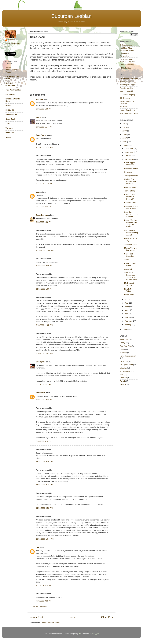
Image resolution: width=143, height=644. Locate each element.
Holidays (123, 353)
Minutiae (123, 368)
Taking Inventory (131, 176)
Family (122, 343)
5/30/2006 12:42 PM (44, 353)
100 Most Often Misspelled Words (127, 49)
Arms (127, 260)
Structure (128, 172)
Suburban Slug (130, 244)
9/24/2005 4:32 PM (44, 207)
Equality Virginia (126, 88)
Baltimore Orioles (127, 81)
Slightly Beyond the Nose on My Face (131, 181)
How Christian (130, 187)
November (129, 152)
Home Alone (129, 295)
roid (38, 547)
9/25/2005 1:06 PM (44, 222)
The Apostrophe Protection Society (127, 60)
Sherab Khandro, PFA (129, 113)
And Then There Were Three (131, 207)
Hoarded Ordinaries (10, 84)
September (130, 159)
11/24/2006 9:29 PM (44, 462)
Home (72, 617)
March (128, 317)
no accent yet (11, 115)
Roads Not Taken (129, 290)
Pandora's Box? (131, 203)
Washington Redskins (129, 85)
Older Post (107, 617)
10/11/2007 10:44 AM (45, 539)
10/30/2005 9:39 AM (44, 266)
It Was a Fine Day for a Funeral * (130, 197)
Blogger (96, 634)
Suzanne (11, 40)
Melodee (40, 99)
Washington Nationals (129, 78)
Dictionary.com (126, 45)
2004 (125, 329)
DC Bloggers (125, 98)
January (128, 325)
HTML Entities (125, 68)
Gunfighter (41, 362)
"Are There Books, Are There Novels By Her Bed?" (131, 276)
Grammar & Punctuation (125, 55)
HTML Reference (127, 65)
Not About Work (126, 371)
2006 (125, 142)
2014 (125, 124)
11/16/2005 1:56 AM (44, 289)
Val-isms (9, 128)
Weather (123, 384)
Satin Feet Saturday (129, 255)
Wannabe (10, 133)
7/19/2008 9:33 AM (44, 601)
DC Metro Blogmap (128, 95)
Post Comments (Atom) (51, 623)
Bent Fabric (41, 135)
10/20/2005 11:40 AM (45, 250)
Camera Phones (131, 168)
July (127, 303)
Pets (121, 375)
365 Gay (123, 107)
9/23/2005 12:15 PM (44, 147)
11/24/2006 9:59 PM (44, 508)
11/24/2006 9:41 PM (44, 485)
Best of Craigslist (127, 91)
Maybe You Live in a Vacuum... (131, 249)
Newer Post (36, 617)
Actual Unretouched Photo (11, 70)
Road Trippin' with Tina (130, 164)
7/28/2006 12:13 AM (44, 400)
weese (39, 117)
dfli (80, 634)
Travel (122, 381)
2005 (125, 145)
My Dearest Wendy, (129, 284)
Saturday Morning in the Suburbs (131, 214)
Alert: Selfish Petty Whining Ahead (131, 233)
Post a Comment (40, 606)
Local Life (124, 361)
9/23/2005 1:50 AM (44, 109)
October (128, 156)
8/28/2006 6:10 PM (44, 441)
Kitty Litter (10, 94)
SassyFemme (42, 215)
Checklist (128, 269)
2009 (125, 131)
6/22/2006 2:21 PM (44, 384)
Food (122, 349)
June (127, 307)
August (128, 299)
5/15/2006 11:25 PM (44, 325)
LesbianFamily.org (127, 110)
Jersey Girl (41, 393)
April (127, 314)
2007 (125, 138)
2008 (125, 134)
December (129, 148)
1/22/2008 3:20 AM (44, 585)
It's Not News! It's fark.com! (127, 102)
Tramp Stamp (130, 191)
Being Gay (124, 339)
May (127, 310)
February (129, 321)
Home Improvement (128, 356)
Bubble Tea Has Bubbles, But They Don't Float (131, 224)
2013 (125, 127)
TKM (7, 124)
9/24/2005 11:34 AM (44, 184)
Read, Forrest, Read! (130, 264)
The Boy (123, 378)
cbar (38, 192)
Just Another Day (13, 90)
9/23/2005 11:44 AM (44, 127)
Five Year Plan (126, 346)
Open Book (10, 119)
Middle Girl (10, 110)
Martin (8, 106)
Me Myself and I (126, 365)
